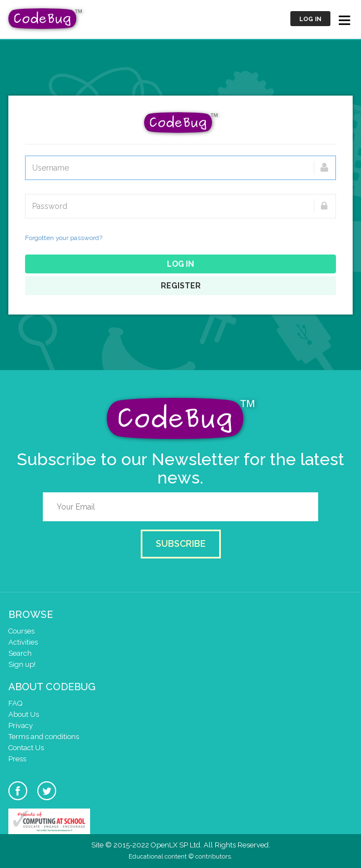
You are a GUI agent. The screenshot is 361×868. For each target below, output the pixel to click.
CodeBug (46, 19)
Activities (23, 642)
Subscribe (181, 544)
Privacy (21, 725)
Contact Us (26, 748)
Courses (21, 631)
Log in (310, 19)
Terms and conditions (44, 737)
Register (181, 286)
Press (17, 759)
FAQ (15, 703)
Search (20, 653)
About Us (24, 714)
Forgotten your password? (64, 238)
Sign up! (22, 664)
